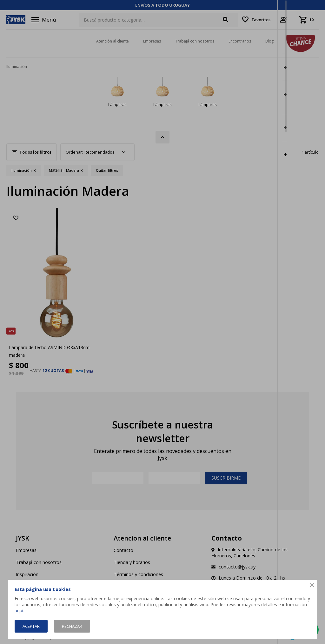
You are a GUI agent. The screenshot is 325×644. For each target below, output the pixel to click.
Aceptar (31, 626)
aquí (19, 611)
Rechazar (72, 626)
